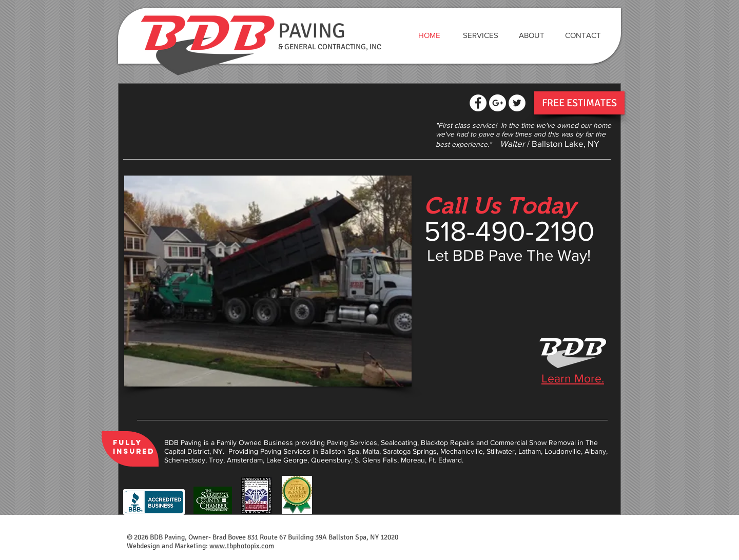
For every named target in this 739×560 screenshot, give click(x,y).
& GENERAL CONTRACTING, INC (330, 47)
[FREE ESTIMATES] (579, 103)
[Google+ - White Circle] (498, 103)
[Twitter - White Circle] (517, 103)
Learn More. (573, 378)
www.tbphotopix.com (242, 546)
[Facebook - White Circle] (478, 103)
